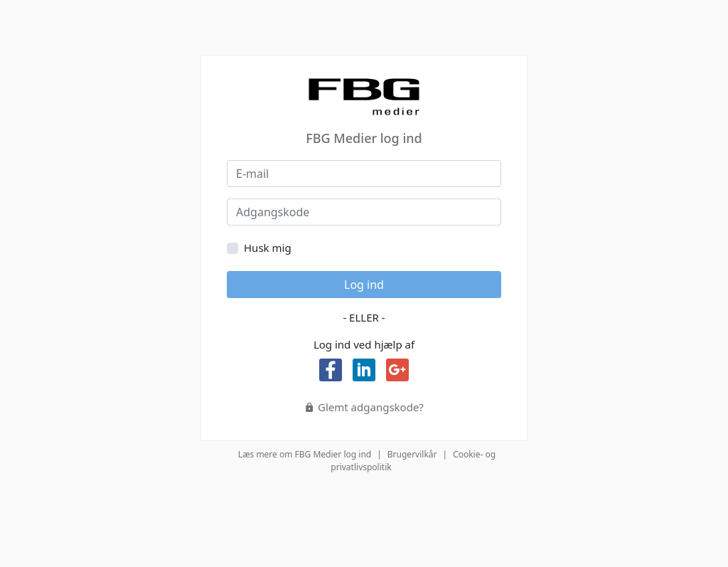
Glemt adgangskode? (364, 407)
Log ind (364, 285)
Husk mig (268, 248)
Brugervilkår (412, 454)
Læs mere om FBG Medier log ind (305, 454)
